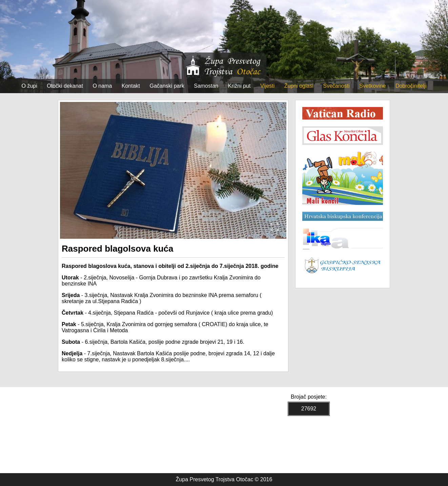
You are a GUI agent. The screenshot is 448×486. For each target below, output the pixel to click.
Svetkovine (372, 86)
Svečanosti (336, 86)
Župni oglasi (299, 86)
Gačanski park (167, 86)
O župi (29, 86)
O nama (102, 86)
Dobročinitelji (411, 86)
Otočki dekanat (65, 86)
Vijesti (267, 86)
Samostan (206, 86)
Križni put (239, 86)
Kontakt (131, 86)
